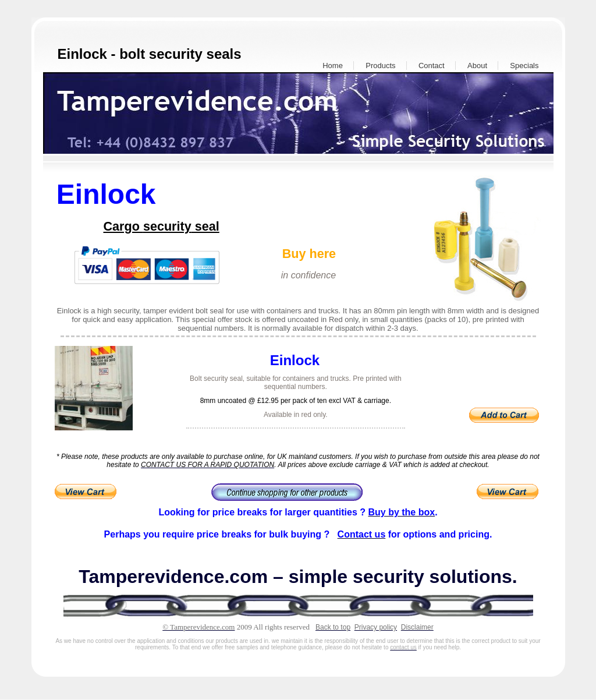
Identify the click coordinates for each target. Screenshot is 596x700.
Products (380, 66)
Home (333, 66)
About (477, 66)
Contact (432, 66)
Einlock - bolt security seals (150, 54)
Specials (524, 66)
